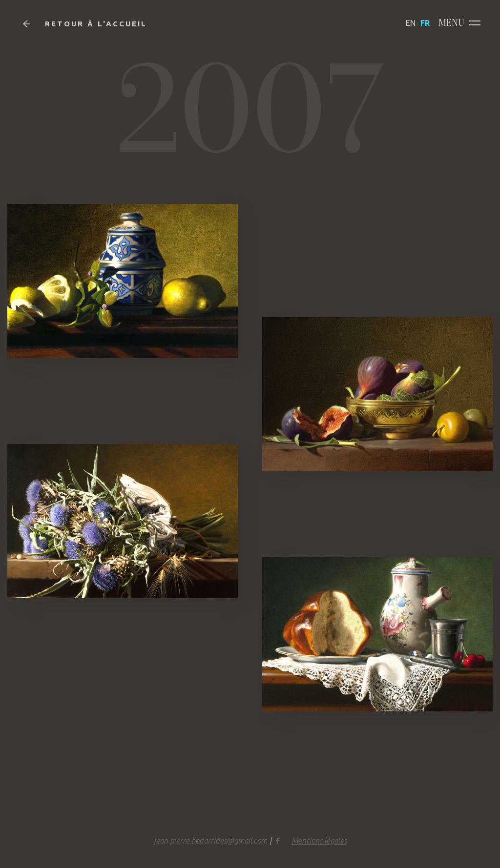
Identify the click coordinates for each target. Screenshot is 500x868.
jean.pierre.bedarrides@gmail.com (210, 841)
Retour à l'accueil (85, 24)
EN (411, 23)
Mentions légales (319, 841)
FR (425, 23)
